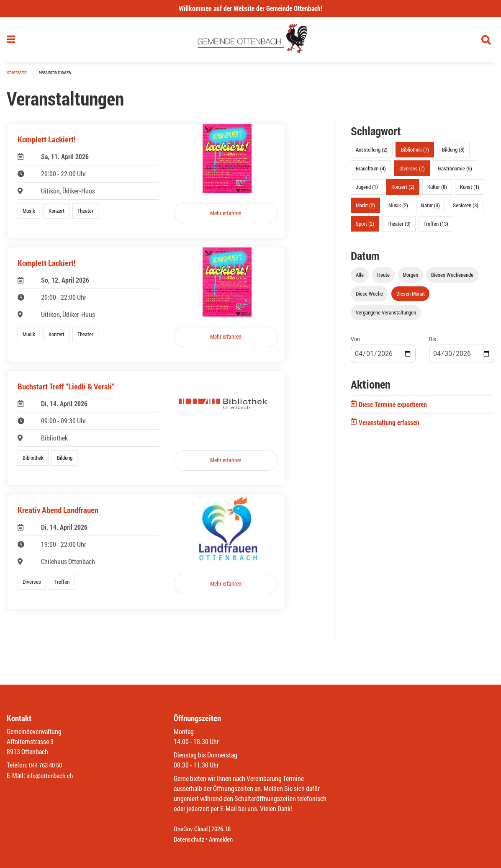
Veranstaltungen (59, 75)
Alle (360, 278)
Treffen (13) (436, 227)
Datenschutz (190, 839)
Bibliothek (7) (415, 152)
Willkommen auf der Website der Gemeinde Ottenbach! (250, 8)
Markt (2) (365, 208)
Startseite (18, 75)
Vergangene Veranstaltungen (386, 315)
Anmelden (224, 839)
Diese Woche (369, 296)
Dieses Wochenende (452, 278)
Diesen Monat (411, 296)
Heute (383, 278)
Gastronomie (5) (455, 171)
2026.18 (225, 829)
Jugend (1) (367, 189)
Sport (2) (365, 227)
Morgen (410, 278)
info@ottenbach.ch (51, 776)
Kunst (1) (470, 189)
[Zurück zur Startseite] (250, 41)
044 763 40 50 (48, 766)
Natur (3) (430, 208)
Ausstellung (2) (372, 152)
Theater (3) (399, 227)
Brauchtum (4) (371, 171)
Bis (433, 342)
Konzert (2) (403, 189)
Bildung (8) (453, 152)
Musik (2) (398, 208)
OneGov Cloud (192, 829)
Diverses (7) (412, 171)
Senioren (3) (466, 208)
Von (355, 342)
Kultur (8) (437, 189)
